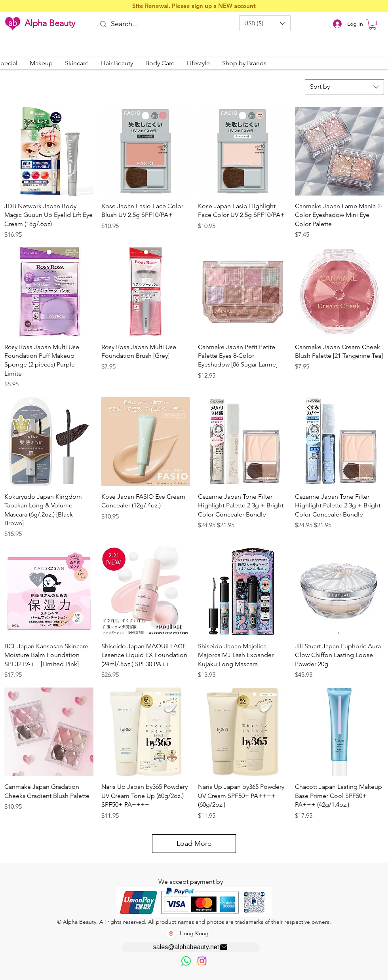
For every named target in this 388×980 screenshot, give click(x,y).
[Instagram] (202, 961)
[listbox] (265, 23)
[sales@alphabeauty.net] (191, 947)
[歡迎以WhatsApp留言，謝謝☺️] (186, 961)
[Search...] (164, 24)
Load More (194, 843)
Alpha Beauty (50, 23)
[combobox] (344, 87)
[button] (265, 23)
